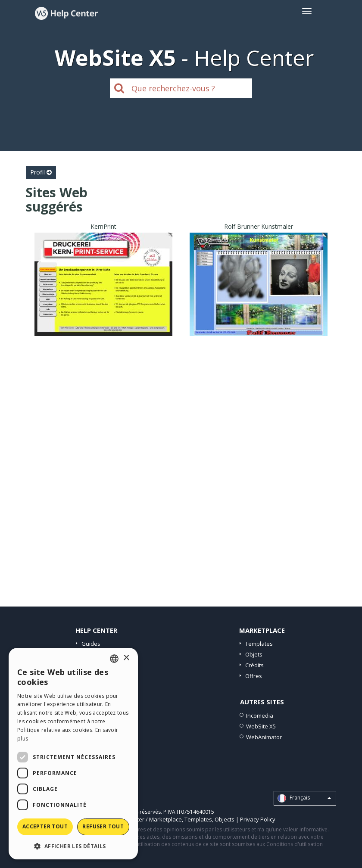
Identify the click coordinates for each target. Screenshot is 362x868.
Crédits (254, 665)
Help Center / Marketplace (148, 819)
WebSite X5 (261, 726)
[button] (73, 846)
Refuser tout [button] (103, 826)
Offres (254, 676)
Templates (259, 644)
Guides (91, 644)
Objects (225, 819)
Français (304, 798)
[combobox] (114, 659)
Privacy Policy (258, 819)
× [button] (126, 658)
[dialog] (73, 754)
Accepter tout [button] (45, 826)
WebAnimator (264, 737)
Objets (254, 654)
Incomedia (260, 716)
